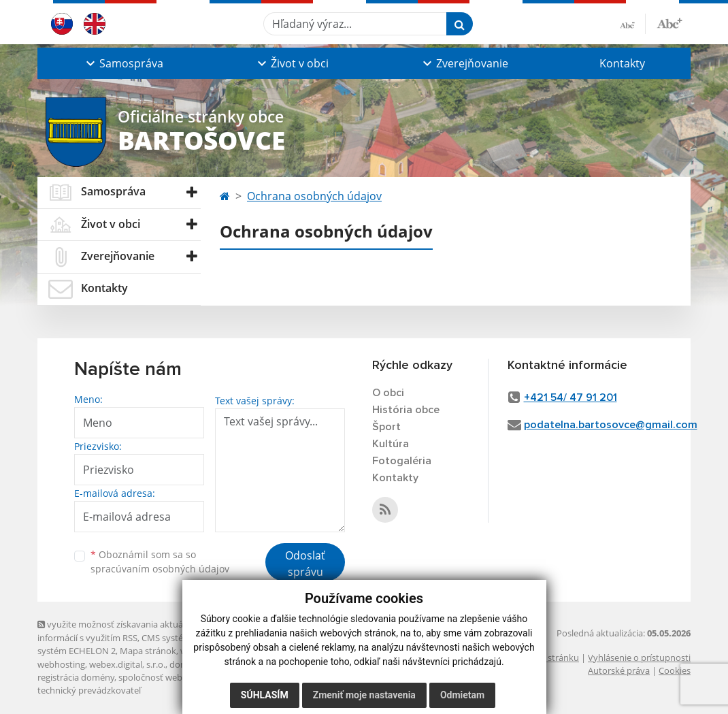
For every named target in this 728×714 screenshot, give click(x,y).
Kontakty (622, 63)
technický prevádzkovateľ (89, 690)
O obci (388, 393)
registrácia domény (76, 677)
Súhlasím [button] (265, 695)
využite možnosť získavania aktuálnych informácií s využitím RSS (121, 631)
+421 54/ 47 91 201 (570, 397)
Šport (386, 427)
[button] (123, 63)
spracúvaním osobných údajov (160, 569)
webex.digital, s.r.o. (127, 664)
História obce (406, 410)
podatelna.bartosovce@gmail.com (611, 425)
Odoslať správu (305, 564)
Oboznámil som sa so (160, 562)
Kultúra (391, 444)
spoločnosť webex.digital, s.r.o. (180, 677)
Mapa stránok (148, 651)
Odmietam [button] (462, 695)
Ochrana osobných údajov (314, 196)
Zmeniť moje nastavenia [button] (364, 695)
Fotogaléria (402, 461)
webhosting (61, 664)
